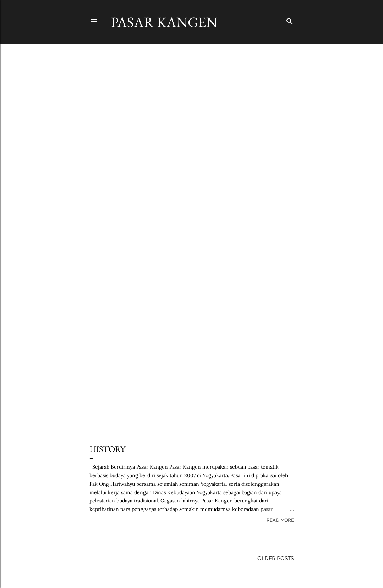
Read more (280, 520)
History (107, 449)
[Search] (290, 20)
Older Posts (276, 558)
